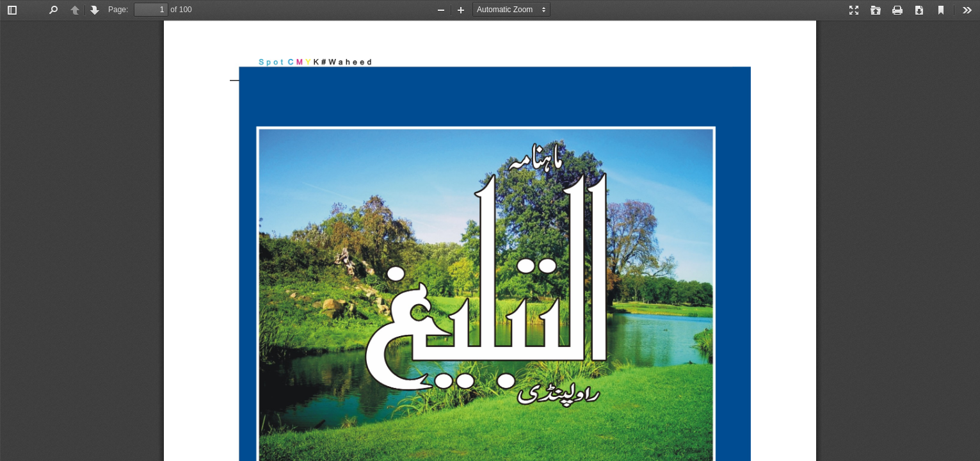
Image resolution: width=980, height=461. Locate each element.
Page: (118, 10)
